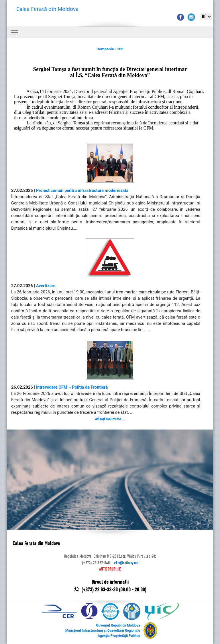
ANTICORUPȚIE (110, 569)
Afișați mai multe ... (110, 419)
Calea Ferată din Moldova (47, 9)
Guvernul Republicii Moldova (118, 625)
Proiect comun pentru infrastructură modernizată (82, 190)
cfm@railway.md (126, 563)
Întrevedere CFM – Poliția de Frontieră (72, 387)
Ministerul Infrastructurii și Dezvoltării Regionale (103, 631)
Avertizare (46, 286)
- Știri (110, 49)
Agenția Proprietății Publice (119, 636)
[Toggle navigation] (15, 33)
